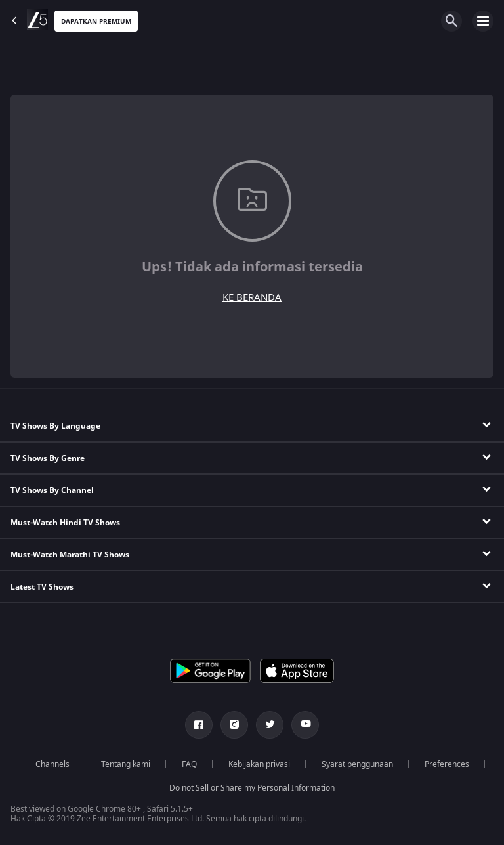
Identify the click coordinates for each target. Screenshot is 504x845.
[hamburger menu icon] (483, 21)
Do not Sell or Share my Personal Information (252, 788)
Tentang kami (126, 764)
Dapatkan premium (96, 21)
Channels (52, 764)
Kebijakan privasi (259, 764)
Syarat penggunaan (357, 764)
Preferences (447, 764)
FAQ (189, 764)
